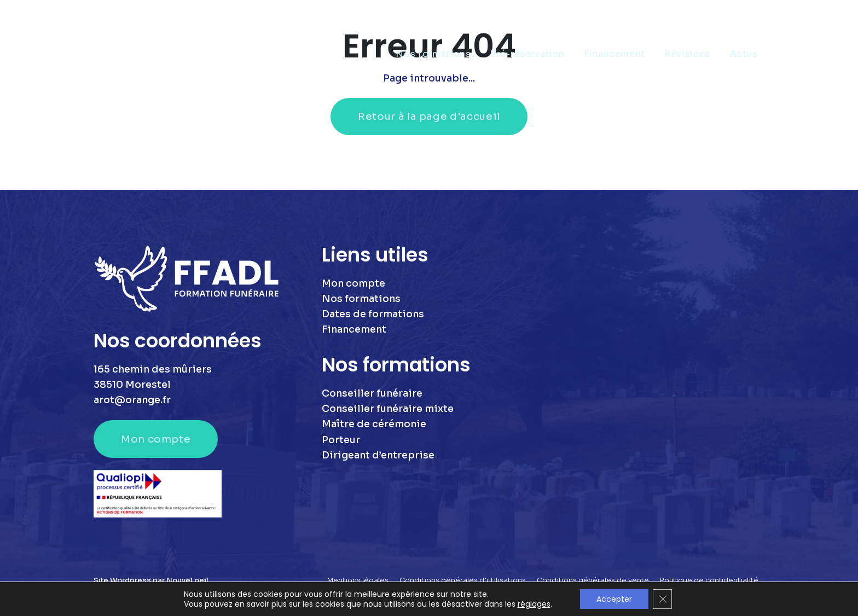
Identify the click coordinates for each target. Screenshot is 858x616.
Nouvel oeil (187, 580)
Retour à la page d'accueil (429, 116)
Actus (744, 54)
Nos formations (433, 54)
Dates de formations (373, 314)
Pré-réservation (527, 54)
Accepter (614, 599)
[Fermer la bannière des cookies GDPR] (663, 599)
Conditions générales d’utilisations (463, 580)
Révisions (688, 54)
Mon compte (156, 439)
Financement (614, 54)
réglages (534, 604)
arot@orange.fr (132, 400)
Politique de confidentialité (709, 580)
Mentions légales (358, 580)
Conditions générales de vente (593, 580)
